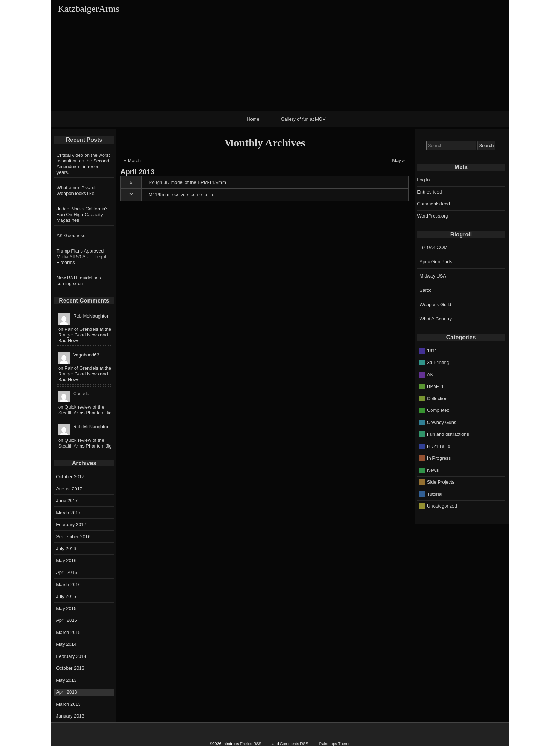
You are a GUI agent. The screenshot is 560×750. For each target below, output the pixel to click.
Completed (438, 410)
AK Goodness (71, 236)
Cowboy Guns (442, 422)
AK (430, 374)
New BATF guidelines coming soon (79, 281)
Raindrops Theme (335, 744)
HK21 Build (439, 446)
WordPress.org (432, 216)
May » (398, 161)
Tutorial (435, 494)
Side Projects (441, 482)
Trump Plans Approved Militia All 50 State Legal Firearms (81, 257)
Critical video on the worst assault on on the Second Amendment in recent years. (83, 164)
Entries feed (429, 192)
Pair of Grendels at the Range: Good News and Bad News (85, 335)
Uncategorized (442, 506)
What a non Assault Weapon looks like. (77, 191)
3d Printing (438, 362)
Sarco (426, 290)
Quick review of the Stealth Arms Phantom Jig (85, 410)
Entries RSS (251, 744)
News (433, 470)
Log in (423, 180)
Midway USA (433, 276)
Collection (437, 398)
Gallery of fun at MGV (303, 119)
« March (132, 161)
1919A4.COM (434, 247)
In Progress (439, 458)
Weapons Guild (436, 304)
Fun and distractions (448, 434)
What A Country (436, 319)
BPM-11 (436, 386)
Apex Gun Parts (436, 262)
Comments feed (434, 204)
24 (131, 194)
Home (253, 119)
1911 (432, 350)
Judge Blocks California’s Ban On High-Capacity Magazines (83, 214)
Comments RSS (294, 744)
